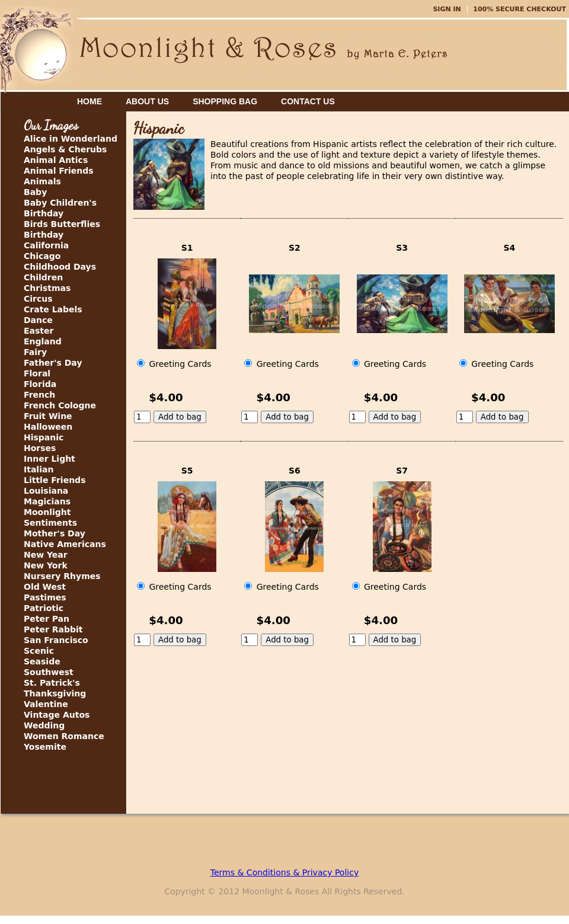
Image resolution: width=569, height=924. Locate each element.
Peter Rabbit (53, 629)
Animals (42, 181)
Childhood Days (60, 267)
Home (89, 101)
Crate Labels (53, 309)
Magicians (47, 501)
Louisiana (46, 491)
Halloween (48, 427)
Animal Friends (59, 171)
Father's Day (53, 363)
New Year (46, 555)
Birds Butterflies (62, 224)
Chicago (42, 256)
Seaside (42, 661)
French (39, 395)
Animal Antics (56, 160)
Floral (37, 373)
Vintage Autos (57, 715)
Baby (35, 192)
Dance (38, 320)
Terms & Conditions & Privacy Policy (284, 872)
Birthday (44, 235)
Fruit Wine (48, 416)
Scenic (39, 651)
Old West (45, 587)
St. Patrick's (52, 683)
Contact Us (308, 101)
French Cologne (60, 405)
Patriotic (44, 608)
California (46, 245)
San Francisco (56, 640)
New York (46, 565)
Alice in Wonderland (71, 139)
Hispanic (44, 437)
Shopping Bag (225, 101)
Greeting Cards (174, 364)
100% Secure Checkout (520, 9)
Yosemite (45, 747)
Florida (40, 384)
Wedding (44, 725)
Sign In (447, 9)
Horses (40, 448)
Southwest (49, 672)
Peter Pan (47, 619)
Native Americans (65, 544)
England (43, 341)
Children (43, 277)
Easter (39, 331)
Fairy (35, 352)
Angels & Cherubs (65, 149)
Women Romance (64, 736)
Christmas (47, 288)
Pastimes (45, 597)
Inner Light (49, 459)
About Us (147, 101)
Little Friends (55, 480)
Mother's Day (55, 533)
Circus (38, 299)
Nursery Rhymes (62, 576)
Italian (39, 469)
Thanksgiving (55, 693)
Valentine (46, 704)
